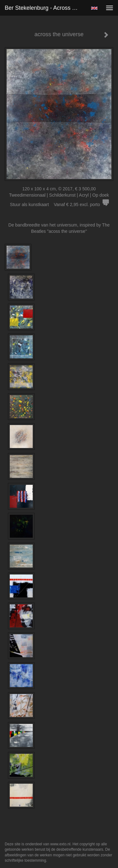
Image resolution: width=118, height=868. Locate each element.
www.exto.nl (60, 844)
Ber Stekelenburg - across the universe (45, 8)
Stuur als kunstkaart (59, 204)
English (94, 8)
